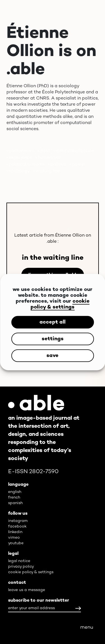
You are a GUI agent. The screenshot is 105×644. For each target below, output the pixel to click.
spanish (15, 503)
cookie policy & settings (60, 304)
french (14, 498)
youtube (16, 543)
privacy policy (21, 567)
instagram (18, 521)
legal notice (19, 561)
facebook (17, 527)
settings (53, 339)
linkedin (15, 532)
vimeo (14, 538)
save (53, 355)
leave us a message (27, 590)
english (15, 492)
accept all (53, 322)
